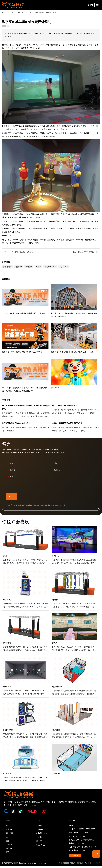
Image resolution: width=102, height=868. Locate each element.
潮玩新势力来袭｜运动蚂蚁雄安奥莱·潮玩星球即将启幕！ (26, 319)
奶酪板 (74, 631)
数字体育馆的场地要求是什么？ (76, 414)
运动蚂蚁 (18, 269)
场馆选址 (29, 269)
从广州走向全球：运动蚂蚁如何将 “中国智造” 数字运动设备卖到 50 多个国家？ (76, 339)
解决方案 (10, 835)
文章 (12, 12)
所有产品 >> (40, 847)
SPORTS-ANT (13, 5)
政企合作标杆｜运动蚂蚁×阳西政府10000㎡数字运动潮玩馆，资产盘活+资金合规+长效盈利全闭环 (26, 393)
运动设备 (39, 828)
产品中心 (10, 832)
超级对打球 (74, 718)
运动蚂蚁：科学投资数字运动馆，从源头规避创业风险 (76, 373)
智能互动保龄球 (50, 269)
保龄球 (38, 269)
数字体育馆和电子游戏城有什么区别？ (26, 430)
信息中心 (10, 851)
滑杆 (26, 566)
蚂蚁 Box (39, 843)
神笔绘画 (74, 588)
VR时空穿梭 (26, 740)
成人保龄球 (64, 269)
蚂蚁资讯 (22, 12)
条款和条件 (89, 865)
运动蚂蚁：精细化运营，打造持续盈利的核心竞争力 (26, 355)
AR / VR (39, 839)
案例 (8, 843)
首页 (4, 12)
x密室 (74, 675)
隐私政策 (80, 865)
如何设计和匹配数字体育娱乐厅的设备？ (76, 430)
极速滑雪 (26, 783)
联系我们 (10, 854)
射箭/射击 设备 (42, 835)
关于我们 (10, 847)
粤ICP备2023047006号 (67, 865)
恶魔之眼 (26, 696)
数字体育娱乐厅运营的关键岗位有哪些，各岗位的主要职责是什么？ (26, 414)
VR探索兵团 (26, 609)
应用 (8, 839)
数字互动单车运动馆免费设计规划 (43, 12)
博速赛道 (26, 653)
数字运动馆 (7, 269)
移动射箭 (74, 762)
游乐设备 (39, 832)
